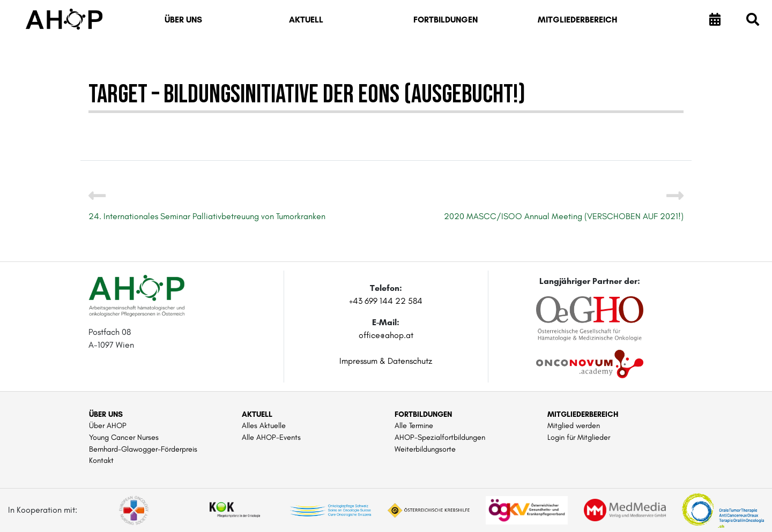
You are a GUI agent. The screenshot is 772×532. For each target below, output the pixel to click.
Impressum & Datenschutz (386, 361)
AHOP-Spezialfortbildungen (440, 437)
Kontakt (101, 460)
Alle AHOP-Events (271, 437)
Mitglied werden (574, 425)
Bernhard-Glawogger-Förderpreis (143, 449)
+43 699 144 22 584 (386, 301)
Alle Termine (414, 425)
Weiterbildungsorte (425, 449)
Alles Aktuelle (264, 425)
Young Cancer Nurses (124, 437)
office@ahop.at (386, 335)
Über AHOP (108, 425)
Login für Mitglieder (579, 437)
